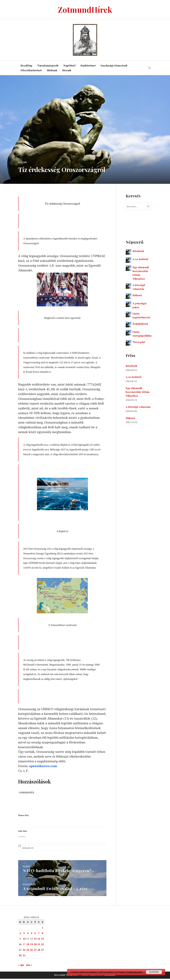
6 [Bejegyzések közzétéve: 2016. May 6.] (35, 934)
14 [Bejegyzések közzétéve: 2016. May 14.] (39, 940)
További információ (134, 972)
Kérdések (138, 251)
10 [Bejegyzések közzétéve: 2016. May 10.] (24, 940)
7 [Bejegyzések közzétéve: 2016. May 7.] (39, 934)
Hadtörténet (88, 66)
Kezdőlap (26, 66)
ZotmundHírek (85, 9)
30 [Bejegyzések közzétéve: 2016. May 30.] (20, 957)
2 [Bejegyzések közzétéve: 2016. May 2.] (20, 934)
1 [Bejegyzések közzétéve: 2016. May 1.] (42, 929)
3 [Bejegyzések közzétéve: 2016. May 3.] (24, 934)
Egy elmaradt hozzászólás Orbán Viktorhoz (138, 392)
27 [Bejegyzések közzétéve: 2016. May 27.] (35, 951)
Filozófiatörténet (31, 70)
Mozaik (67, 70)
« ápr (21, 966)
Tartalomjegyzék (48, 66)
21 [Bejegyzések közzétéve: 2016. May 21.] (39, 945)
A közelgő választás (138, 407)
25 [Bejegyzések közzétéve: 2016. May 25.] (28, 951)
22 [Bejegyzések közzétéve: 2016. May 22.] (42, 945)
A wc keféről (140, 259)
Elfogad (154, 972)
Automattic (110, 976)
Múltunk (52, 70)
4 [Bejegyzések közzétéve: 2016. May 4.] (28, 934)
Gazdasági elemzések (114, 66)
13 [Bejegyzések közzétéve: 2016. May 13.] (35, 940)
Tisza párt (139, 342)
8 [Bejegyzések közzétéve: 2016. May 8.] (42, 934)
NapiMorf (69, 66)
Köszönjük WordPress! (66, 976)
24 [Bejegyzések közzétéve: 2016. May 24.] (24, 951)
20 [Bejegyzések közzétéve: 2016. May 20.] (35, 945)
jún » (29, 966)
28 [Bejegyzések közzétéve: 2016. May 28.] (39, 951)
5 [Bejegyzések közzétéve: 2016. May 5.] (31, 934)
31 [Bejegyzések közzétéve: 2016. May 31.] (24, 957)
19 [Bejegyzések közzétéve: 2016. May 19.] (31, 945)
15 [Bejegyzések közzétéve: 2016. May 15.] (42, 940)
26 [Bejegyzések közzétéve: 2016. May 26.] (31, 951)
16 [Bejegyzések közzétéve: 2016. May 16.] (20, 945)
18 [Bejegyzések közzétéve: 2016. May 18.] (28, 945)
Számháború (140, 324)
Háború (137, 295)
